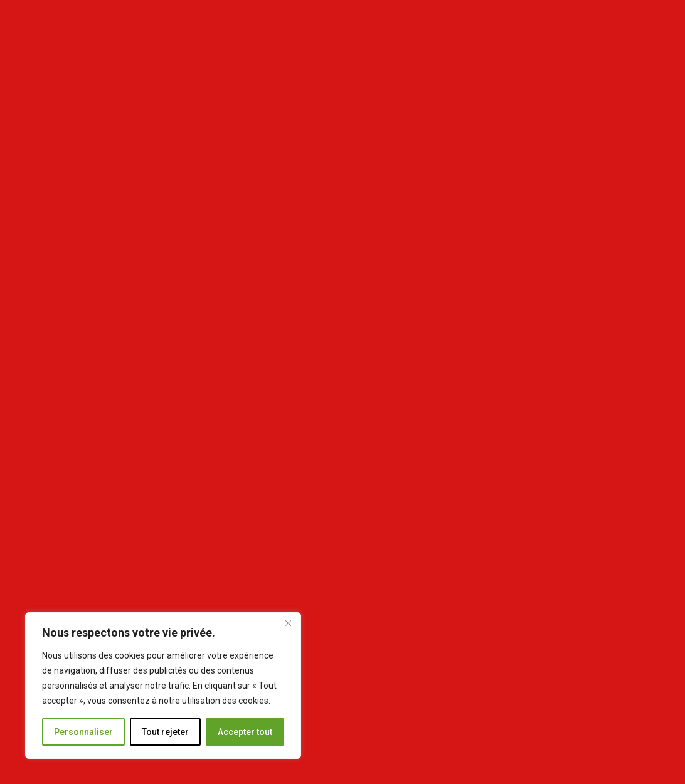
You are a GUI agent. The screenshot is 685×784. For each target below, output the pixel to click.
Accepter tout (245, 732)
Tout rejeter (165, 732)
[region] (163, 686)
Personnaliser (83, 732)
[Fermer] (288, 623)
